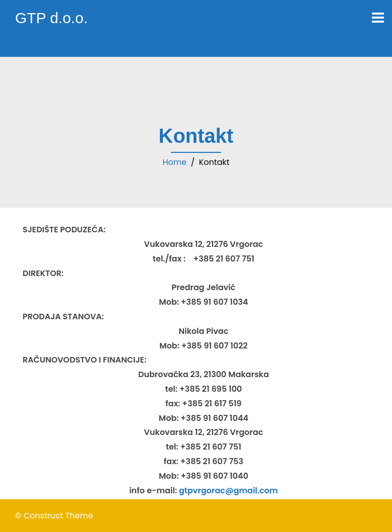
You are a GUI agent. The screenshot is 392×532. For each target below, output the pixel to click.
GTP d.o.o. (52, 18)
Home (174, 162)
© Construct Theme (54, 516)
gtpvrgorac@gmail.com (228, 491)
